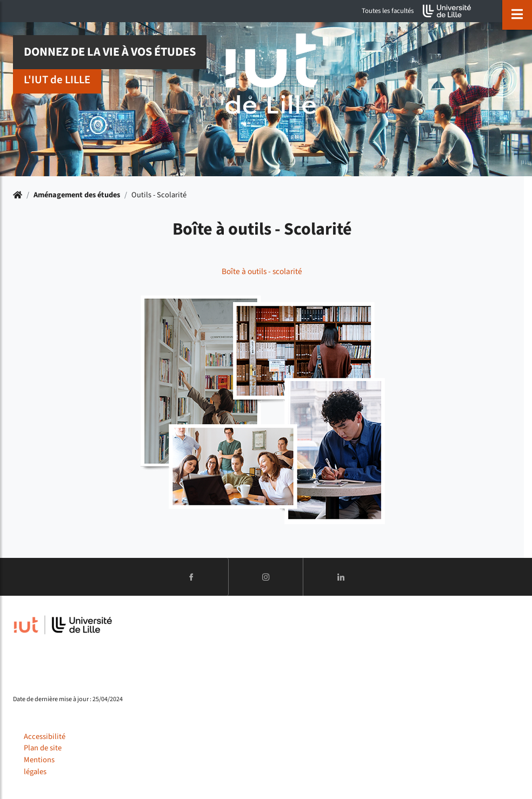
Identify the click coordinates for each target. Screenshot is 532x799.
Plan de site (43, 748)
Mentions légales (39, 766)
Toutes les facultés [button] (388, 11)
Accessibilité (45, 737)
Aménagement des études (77, 195)
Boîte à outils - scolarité (262, 271)
